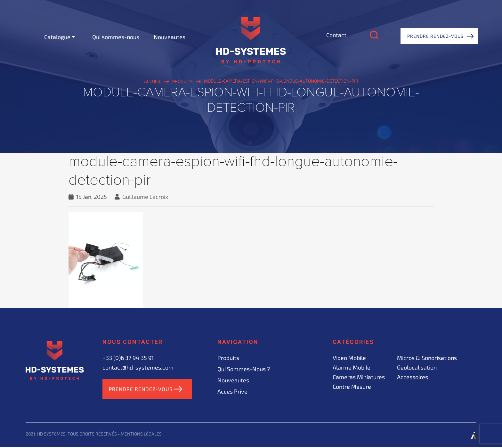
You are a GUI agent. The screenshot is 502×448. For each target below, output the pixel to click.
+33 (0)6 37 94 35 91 (128, 358)
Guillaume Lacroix (145, 197)
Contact (336, 35)
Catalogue (57, 37)
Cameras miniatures (359, 377)
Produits (228, 358)
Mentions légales (141, 435)
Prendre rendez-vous (435, 36)
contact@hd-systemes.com (138, 367)
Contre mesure (352, 387)
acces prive (232, 391)
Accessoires (413, 377)
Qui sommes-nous (116, 37)
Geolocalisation (417, 367)
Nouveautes (170, 37)
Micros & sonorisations (427, 358)
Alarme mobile (352, 367)
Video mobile (349, 358)
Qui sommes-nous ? (244, 369)
